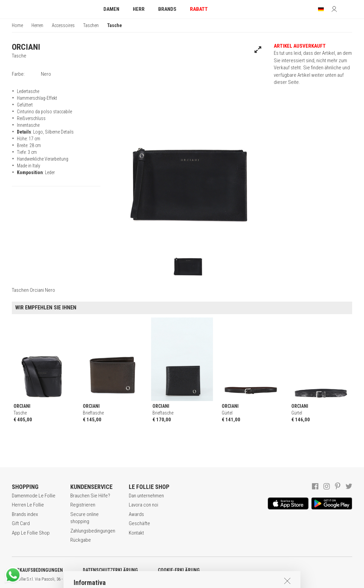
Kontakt (136, 533)
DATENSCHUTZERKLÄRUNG (110, 570)
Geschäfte (139, 523)
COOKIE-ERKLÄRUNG (179, 570)
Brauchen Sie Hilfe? (90, 496)
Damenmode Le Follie (34, 496)
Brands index (25, 514)
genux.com (217, 579)
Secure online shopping (84, 518)
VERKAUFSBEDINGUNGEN (37, 570)
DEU (248, 579)
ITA (232, 579)
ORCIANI (26, 47)
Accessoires (63, 25)
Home (17, 25)
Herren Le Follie (28, 505)
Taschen (91, 25)
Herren (37, 25)
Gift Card (21, 523)
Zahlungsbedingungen (93, 531)
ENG (240, 579)
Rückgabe (81, 540)
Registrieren (83, 505)
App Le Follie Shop (31, 533)
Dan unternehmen (146, 496)
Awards (136, 514)
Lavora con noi (143, 505)
